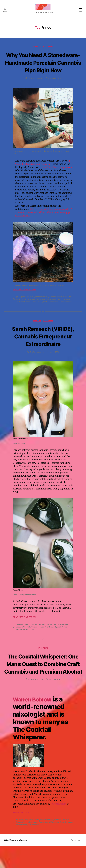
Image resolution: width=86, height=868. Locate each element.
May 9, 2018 (55, 366)
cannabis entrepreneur (62, 639)
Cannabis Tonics (30, 313)
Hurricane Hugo (59, 826)
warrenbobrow (67, 316)
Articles (37, 50)
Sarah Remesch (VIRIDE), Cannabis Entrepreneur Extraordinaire (43, 350)
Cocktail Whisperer (45, 313)
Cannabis (31, 311)
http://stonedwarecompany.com (45, 181)
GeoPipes (57, 313)
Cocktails (64, 844)
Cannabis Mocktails (23, 641)
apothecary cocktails (24, 842)
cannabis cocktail (42, 311)
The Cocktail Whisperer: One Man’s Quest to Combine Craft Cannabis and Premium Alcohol (43, 682)
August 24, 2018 (55, 89)
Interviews (48, 50)
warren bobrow (55, 316)
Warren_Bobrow (36, 89)
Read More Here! (22, 835)
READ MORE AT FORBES (25, 304)
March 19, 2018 (55, 702)
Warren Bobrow (37, 721)
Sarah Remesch (51, 641)
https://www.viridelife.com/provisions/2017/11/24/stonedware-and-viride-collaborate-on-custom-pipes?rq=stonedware (44, 227)
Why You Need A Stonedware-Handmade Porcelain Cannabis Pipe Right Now (43, 70)
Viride (46, 316)
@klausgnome (21, 311)
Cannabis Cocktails (57, 311)
